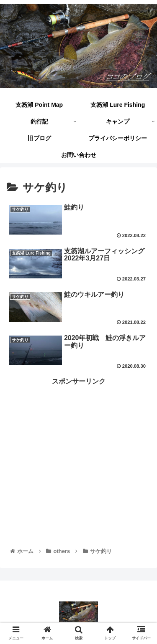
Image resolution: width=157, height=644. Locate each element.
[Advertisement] (78, 446)
